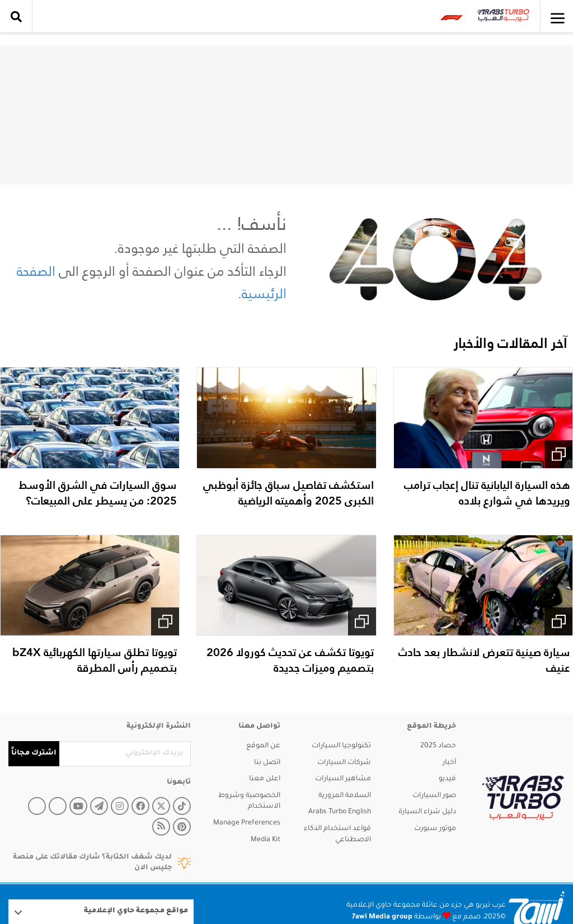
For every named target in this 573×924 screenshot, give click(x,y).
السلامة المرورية (345, 796)
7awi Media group (382, 917)
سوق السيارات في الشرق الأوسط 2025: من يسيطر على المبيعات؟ (98, 493)
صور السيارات (434, 796)
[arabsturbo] (523, 798)
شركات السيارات (344, 763)
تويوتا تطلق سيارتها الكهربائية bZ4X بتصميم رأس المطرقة (95, 660)
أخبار (449, 763)
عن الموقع (263, 746)
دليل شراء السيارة (427, 812)
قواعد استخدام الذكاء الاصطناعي (337, 835)
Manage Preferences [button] (247, 823)
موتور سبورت (435, 829)
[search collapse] (16, 17)
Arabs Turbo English (340, 812)
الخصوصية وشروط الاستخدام (249, 802)
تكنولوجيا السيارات (341, 746)
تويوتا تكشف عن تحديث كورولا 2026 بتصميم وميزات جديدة (290, 660)
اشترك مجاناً (34, 753)
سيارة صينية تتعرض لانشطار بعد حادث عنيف (484, 660)
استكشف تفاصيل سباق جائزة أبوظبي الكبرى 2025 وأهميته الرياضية (288, 493)
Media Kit (266, 840)
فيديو (447, 779)
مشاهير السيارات (343, 779)
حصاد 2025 (438, 746)
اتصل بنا (267, 763)
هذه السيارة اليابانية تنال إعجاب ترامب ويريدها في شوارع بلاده (487, 493)
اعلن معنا (265, 779)
